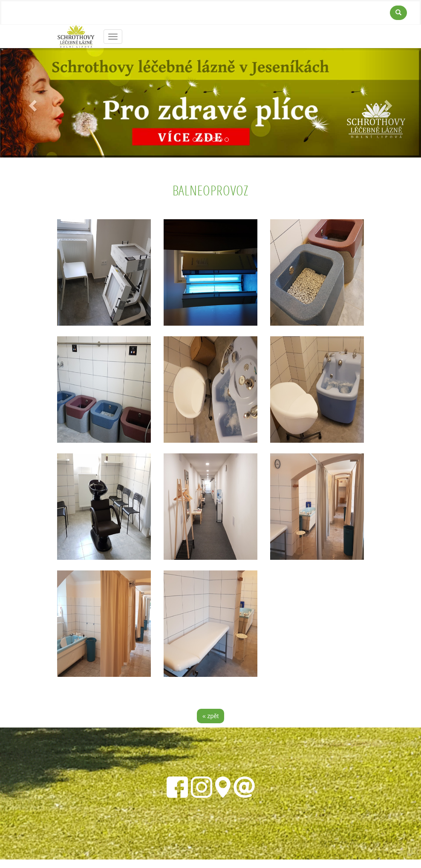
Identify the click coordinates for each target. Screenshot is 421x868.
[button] (32, 103)
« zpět (210, 716)
